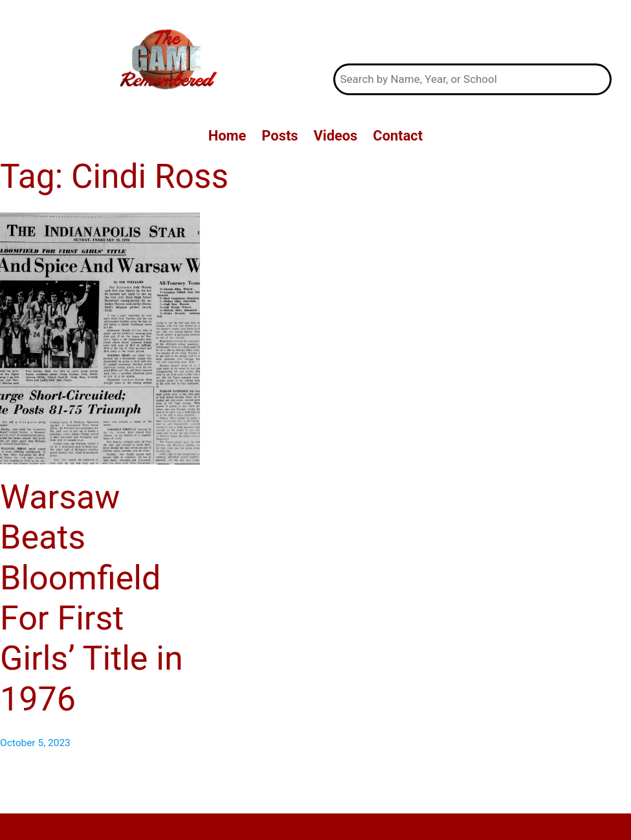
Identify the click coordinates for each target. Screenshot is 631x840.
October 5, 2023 (35, 743)
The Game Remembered (472, 32)
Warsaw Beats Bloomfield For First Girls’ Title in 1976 (92, 598)
